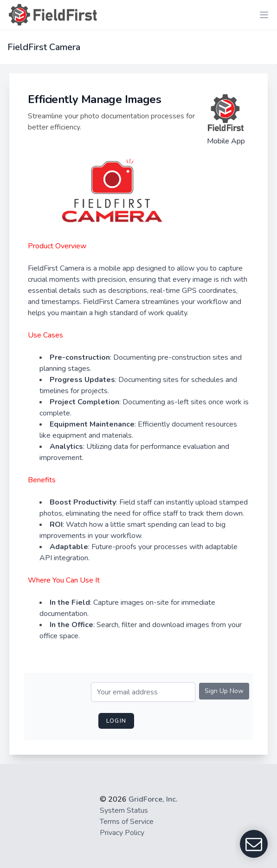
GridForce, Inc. (153, 799)
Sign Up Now (224, 691)
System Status (124, 810)
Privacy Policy (122, 833)
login (116, 721)
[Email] (143, 692)
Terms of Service (127, 822)
